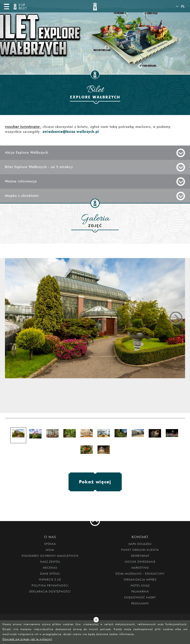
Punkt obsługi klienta (140, 550)
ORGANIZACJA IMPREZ (140, 580)
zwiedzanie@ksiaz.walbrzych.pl (71, 132)
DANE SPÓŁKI (50, 574)
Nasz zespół (50, 562)
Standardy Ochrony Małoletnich (50, 556)
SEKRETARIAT (140, 556)
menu (6, 6)
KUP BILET (22, 7)
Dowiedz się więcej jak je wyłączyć (27, 639)
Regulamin (140, 603)
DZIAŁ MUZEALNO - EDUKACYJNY (140, 574)
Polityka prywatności (50, 585)
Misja (50, 550)
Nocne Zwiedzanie (140, 562)
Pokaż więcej (95, 482)
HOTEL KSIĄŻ (140, 585)
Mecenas (50, 568)
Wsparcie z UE (50, 580)
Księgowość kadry (140, 597)
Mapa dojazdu (140, 544)
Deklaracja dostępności (50, 591)
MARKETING (140, 568)
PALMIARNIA (140, 591)
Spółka (50, 544)
